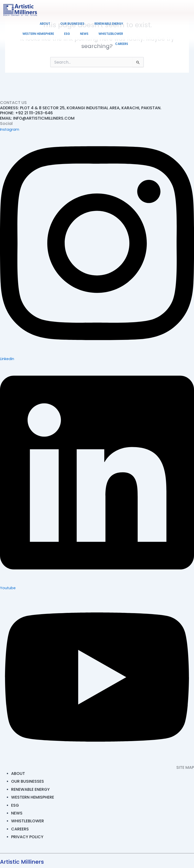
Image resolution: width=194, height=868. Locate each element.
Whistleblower (111, 34)
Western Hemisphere (38, 34)
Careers (122, 44)
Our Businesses (72, 24)
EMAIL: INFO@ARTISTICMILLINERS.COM (37, 118)
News (84, 34)
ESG (67, 34)
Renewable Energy (109, 24)
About (45, 24)
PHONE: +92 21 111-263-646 (26, 113)
